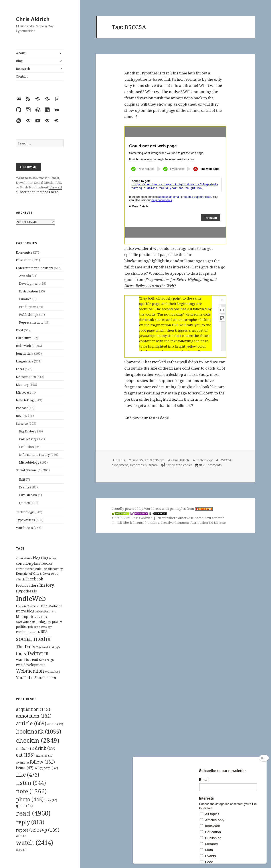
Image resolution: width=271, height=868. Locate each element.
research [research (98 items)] (34, 632)
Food (20, 330)
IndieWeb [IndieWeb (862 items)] (31, 598)
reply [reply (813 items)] (30, 822)
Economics (24, 252)
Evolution (27, 447)
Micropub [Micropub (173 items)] (24, 617)
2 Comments (212, 465)
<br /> (175, 182)
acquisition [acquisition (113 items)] (33, 709)
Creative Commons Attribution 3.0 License (193, 523)
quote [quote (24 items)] (24, 806)
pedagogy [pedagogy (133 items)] (44, 622)
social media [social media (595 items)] (33, 639)
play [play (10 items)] (51, 800)
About (21, 53)
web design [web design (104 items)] (46, 660)
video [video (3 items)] (21, 836)
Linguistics (25, 361)
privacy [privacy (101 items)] (33, 627)
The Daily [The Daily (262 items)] (26, 647)
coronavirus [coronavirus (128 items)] (25, 569)
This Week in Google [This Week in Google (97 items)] (48, 647)
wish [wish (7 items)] (21, 850)
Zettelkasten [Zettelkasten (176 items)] (45, 678)
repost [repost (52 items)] (26, 830)
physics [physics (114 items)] (57, 622)
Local (20, 369)
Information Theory (34, 455)
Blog (19, 61)
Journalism (25, 353)
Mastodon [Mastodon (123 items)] (55, 606)
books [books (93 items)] (53, 558)
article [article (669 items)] (31, 723)
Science (22, 423)
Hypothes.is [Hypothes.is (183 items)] (26, 591)
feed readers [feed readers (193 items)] (27, 585)
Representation (31, 322)
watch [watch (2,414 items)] (35, 843)
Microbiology (29, 462)
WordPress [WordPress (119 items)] (52, 672)
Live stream (28, 495)
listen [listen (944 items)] (31, 783)
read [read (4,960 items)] (33, 813)
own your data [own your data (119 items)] (26, 622)
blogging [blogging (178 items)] (41, 558)
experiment (120, 465)
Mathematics (26, 377)
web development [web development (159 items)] (30, 665)
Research (23, 69)
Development (29, 283)
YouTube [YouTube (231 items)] (25, 677)
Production (28, 307)
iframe (153, 465)
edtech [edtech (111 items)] (20, 579)
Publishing (28, 315)
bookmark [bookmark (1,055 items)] (39, 731)
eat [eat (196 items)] (25, 755)
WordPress (24, 528)
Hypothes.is (138, 465)
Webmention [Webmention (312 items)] (30, 671)
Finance (25, 299)
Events (24, 487)
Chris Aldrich (33, 19)
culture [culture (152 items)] (41, 569)
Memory (22, 385)
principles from (191, 509)
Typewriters (25, 520)
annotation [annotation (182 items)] (34, 716)
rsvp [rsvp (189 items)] (48, 830)
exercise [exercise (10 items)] (45, 756)
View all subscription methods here (39, 190)
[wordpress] (196, 465)
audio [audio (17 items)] (55, 724)
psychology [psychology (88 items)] (45, 627)
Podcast (22, 408)
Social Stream (26, 470)
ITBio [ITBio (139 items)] (44, 606)
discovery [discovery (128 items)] (55, 569)
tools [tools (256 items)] (21, 653)
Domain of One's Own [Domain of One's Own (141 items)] (33, 573)
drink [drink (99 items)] (45, 748)
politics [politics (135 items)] (22, 627)
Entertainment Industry (35, 268)
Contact (22, 76)
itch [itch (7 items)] (39, 768)
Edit (22, 479)
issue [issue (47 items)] (25, 768)
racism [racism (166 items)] (22, 632)
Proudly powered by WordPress (137, 509)
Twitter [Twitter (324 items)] (35, 653)
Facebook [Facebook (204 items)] (34, 579)
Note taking (25, 400)
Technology (25, 512)
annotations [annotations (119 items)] (24, 558)
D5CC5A (226, 460)
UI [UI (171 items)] (46, 654)
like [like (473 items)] (28, 775)
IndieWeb (23, 346)
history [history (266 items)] (47, 585)
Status (120, 460)
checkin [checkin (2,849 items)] (38, 740)
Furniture (24, 338)
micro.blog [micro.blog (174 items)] (25, 611)
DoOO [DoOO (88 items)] (55, 574)
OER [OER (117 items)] (44, 617)
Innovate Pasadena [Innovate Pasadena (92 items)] (27, 606)
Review (22, 416)
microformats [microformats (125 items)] (46, 611)
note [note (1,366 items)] (31, 791)
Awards (25, 276)
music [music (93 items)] (37, 617)
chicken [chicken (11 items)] (25, 749)
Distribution (29, 291)
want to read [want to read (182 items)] (27, 659)
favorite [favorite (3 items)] (22, 763)
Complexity (28, 439)
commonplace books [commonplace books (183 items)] (34, 563)
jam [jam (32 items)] (51, 768)
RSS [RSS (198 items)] (44, 632)
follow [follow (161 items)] (42, 762)
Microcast (23, 392)
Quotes (24, 503)
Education (24, 260)
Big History (28, 431)
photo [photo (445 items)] (30, 799)
